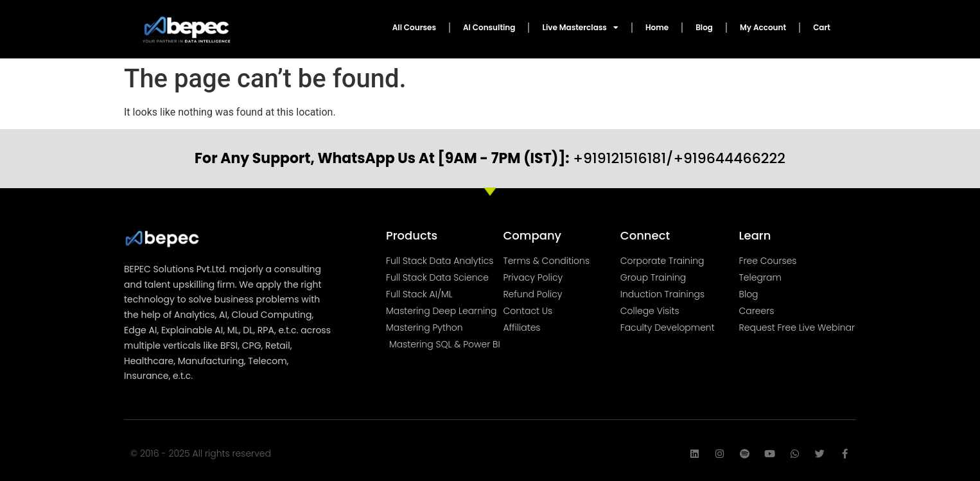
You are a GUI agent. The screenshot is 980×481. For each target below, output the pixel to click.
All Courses (414, 27)
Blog (704, 27)
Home (657, 27)
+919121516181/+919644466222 (490, 158)
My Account (763, 27)
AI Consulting (489, 27)
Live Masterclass (580, 28)
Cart (822, 27)
